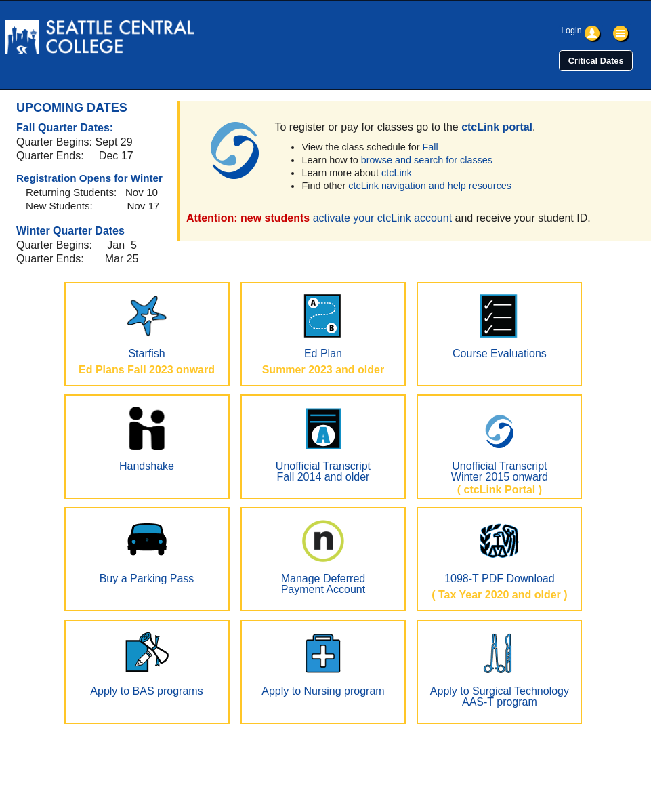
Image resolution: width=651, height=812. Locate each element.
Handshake (147, 439)
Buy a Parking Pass (147, 552)
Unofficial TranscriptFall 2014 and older (323, 445)
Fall (430, 147)
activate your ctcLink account (382, 218)
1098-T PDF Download (499, 552)
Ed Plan (323, 327)
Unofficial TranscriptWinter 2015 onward (500, 445)
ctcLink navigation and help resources (430, 186)
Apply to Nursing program (323, 664)
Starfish (147, 327)
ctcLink (397, 173)
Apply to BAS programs (146, 664)
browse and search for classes (427, 160)
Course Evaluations (500, 327)
